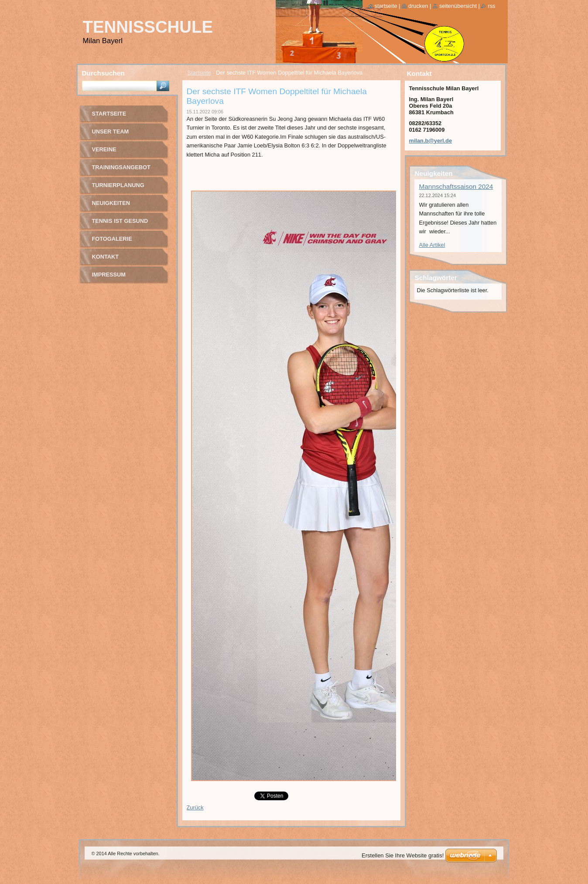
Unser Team (111, 131)
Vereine (104, 149)
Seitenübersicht (458, 6)
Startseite (199, 73)
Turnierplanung (118, 185)
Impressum (109, 275)
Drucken (418, 6)
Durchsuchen (103, 73)
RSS (491, 6)
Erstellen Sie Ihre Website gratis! (403, 855)
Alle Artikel (432, 245)
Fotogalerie (112, 239)
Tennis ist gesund (120, 221)
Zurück (195, 807)
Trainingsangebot (121, 167)
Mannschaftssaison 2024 (456, 186)
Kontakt (106, 257)
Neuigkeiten (111, 203)
